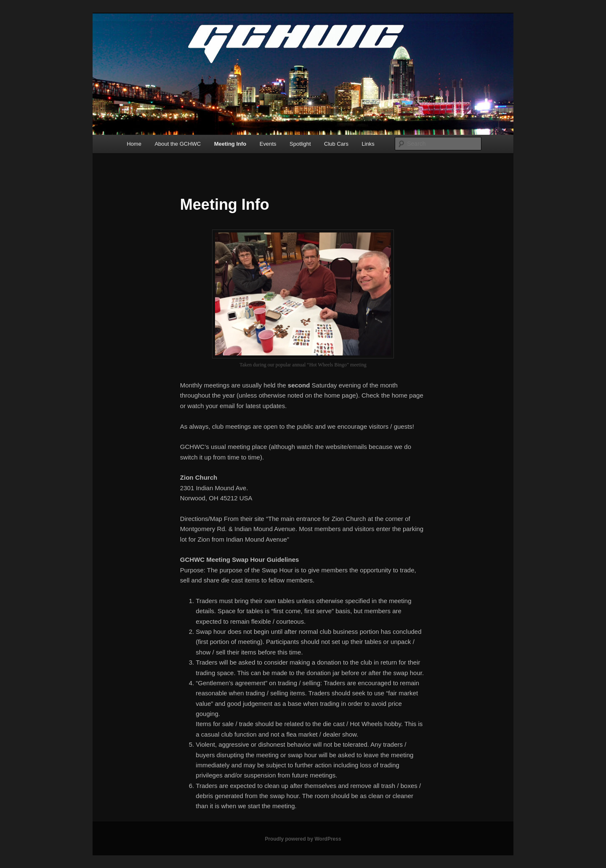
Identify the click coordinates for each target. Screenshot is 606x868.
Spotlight (300, 144)
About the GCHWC (178, 144)
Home (134, 144)
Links (368, 144)
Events (268, 144)
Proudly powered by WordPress (303, 839)
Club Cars (336, 144)
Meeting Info (230, 144)
